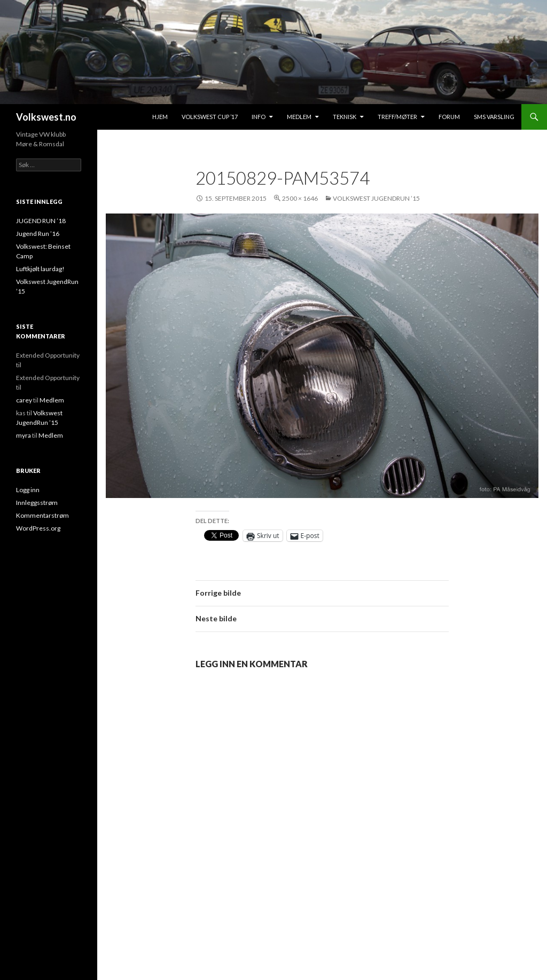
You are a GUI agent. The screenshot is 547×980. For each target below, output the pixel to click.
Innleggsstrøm (37, 503)
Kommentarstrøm (42, 515)
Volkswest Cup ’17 (210, 117)
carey (24, 400)
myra (24, 435)
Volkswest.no (46, 117)
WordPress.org (38, 528)
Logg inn (28, 490)
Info (259, 117)
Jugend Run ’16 (38, 234)
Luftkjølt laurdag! (40, 269)
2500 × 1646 (300, 198)
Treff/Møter (397, 117)
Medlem (299, 117)
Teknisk (345, 117)
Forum (449, 117)
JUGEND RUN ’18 (41, 221)
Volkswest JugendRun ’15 (376, 198)
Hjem (160, 117)
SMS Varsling (494, 117)
